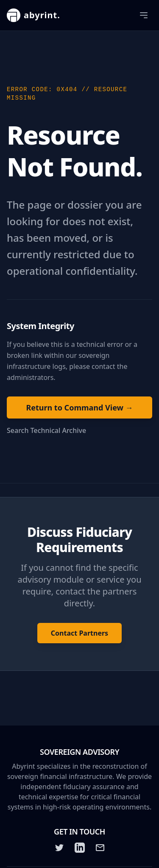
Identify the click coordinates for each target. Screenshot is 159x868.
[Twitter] (59, 848)
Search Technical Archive (46, 430)
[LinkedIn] (80, 848)
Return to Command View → (79, 407)
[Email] (100, 848)
